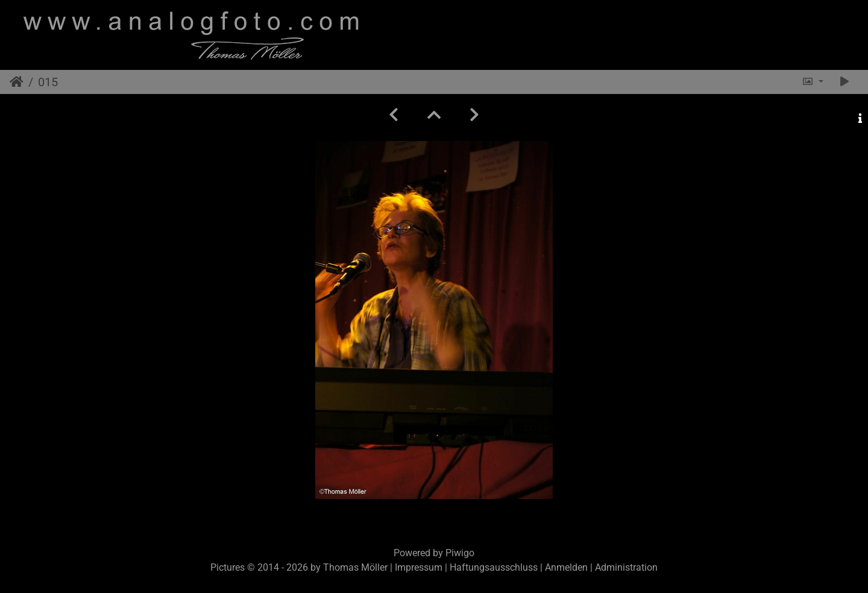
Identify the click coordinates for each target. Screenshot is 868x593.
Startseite (17, 82)
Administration (626, 567)
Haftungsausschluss (494, 567)
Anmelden (566, 567)
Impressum (419, 567)
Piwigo (460, 553)
